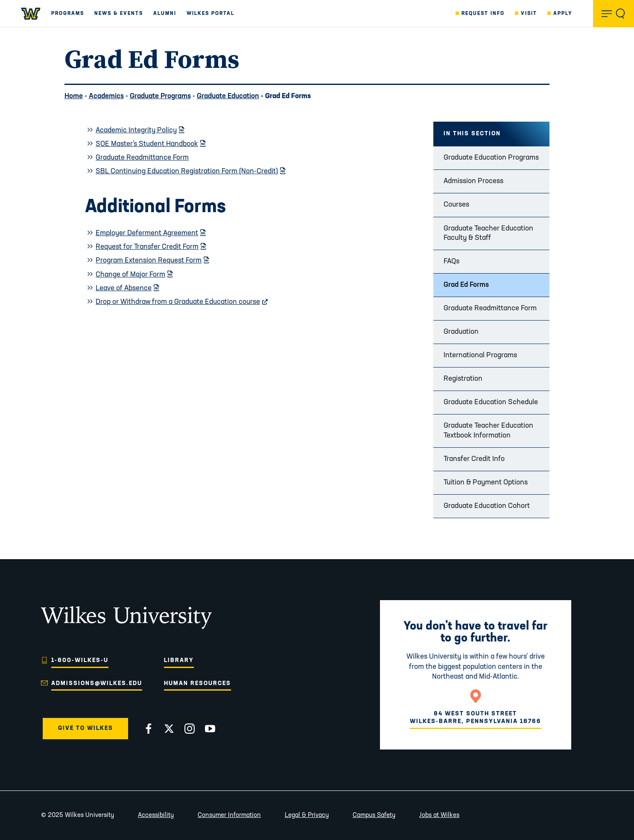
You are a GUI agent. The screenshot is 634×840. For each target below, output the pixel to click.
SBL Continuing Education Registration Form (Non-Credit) (190, 171)
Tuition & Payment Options (486, 483)
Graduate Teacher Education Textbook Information (488, 430)
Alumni (165, 14)
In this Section (472, 134)
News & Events (119, 14)
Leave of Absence (127, 288)
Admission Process (473, 181)
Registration (463, 379)
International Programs (480, 355)
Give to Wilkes (86, 728)
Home (74, 96)
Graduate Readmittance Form (490, 308)
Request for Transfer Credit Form (151, 247)
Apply (563, 14)
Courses (456, 205)
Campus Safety (374, 815)
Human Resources (197, 684)
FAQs (451, 261)
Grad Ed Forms (466, 285)
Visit (529, 14)
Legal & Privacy (307, 815)
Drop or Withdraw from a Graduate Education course (182, 302)
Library (179, 661)
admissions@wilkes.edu (97, 684)
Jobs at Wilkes (439, 815)
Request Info (483, 14)
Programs (68, 14)
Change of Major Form (134, 275)
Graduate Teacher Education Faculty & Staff (488, 233)
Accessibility (156, 815)
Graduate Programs (160, 96)
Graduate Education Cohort (487, 506)
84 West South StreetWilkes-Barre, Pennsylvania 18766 (476, 718)
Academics (106, 96)
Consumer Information (229, 815)
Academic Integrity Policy (140, 130)
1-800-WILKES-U (80, 661)
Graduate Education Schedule (491, 402)
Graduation (461, 332)
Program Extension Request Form (152, 261)
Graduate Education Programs (491, 158)
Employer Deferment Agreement (150, 233)
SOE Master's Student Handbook (150, 144)
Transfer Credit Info (474, 459)
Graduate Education (228, 96)
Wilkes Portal (210, 14)
